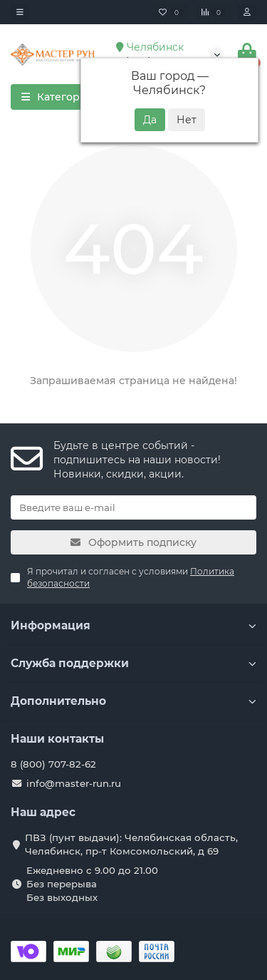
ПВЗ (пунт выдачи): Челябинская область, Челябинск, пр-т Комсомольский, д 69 (131, 844)
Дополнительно (133, 701)
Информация (133, 625)
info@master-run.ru (74, 783)
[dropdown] (20, 12)
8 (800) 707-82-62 (53, 764)
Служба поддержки (133, 663)
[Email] (133, 507)
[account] (247, 12)
